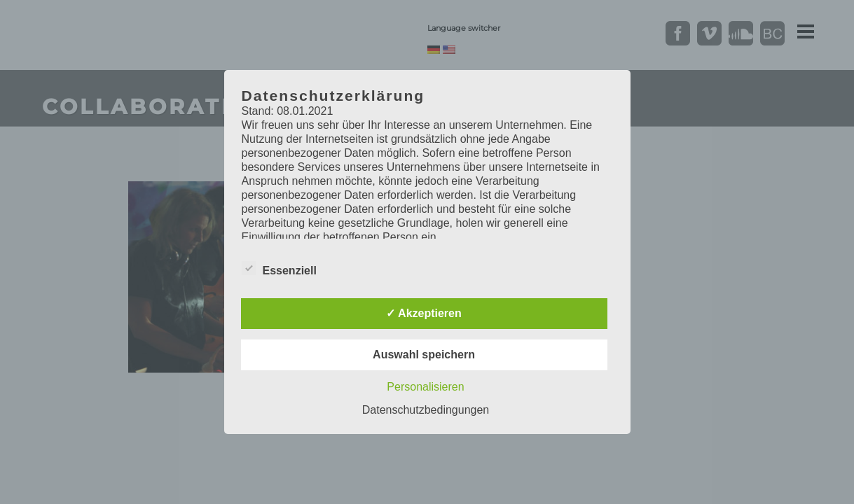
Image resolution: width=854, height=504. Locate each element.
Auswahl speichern (424, 355)
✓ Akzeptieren (424, 313)
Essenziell (279, 269)
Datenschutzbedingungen (426, 410)
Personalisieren (425, 387)
